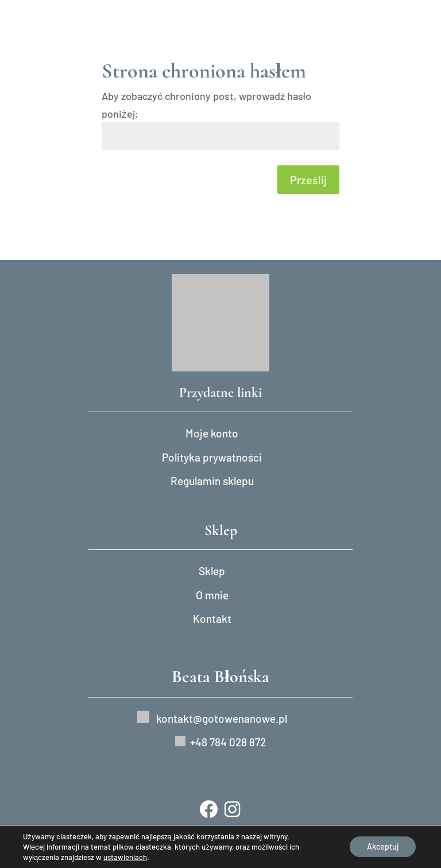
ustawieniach (125, 857)
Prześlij (308, 180)
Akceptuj (383, 846)
